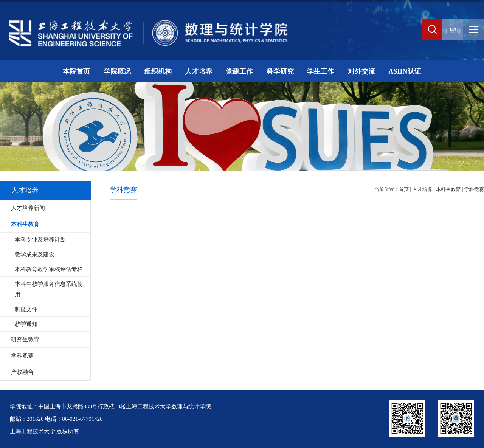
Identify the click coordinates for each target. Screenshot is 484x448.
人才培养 (199, 71)
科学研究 (280, 71)
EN (453, 29)
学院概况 (117, 71)
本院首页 (76, 71)
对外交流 (361, 71)
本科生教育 (448, 189)
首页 (404, 189)
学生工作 (321, 71)
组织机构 (158, 71)
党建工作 (239, 71)
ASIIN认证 (405, 71)
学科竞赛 (474, 189)
